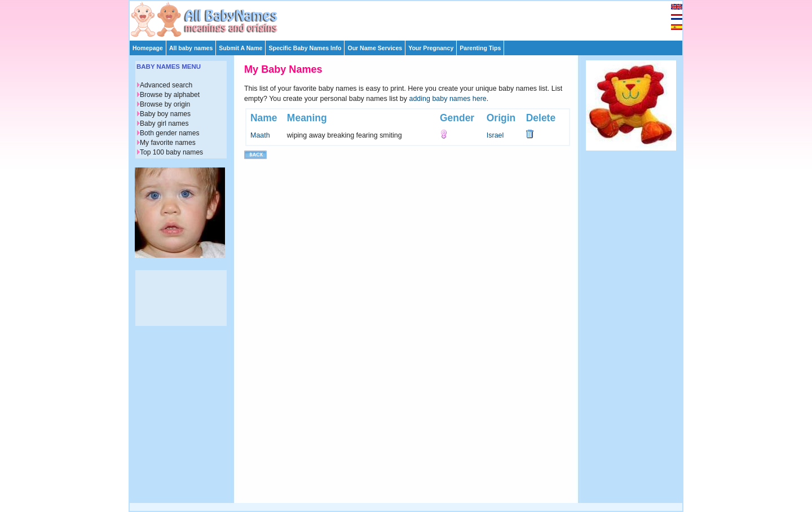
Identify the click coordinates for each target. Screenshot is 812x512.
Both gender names (169, 133)
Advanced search (166, 85)
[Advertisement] (411, 18)
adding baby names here (448, 99)
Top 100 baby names (171, 152)
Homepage (148, 48)
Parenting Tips (480, 48)
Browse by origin (165, 104)
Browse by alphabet (170, 95)
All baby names (191, 48)
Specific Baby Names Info (305, 48)
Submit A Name (240, 48)
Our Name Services (375, 48)
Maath (260, 135)
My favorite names (168, 143)
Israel (495, 135)
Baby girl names (164, 123)
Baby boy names (165, 114)
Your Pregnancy (431, 48)
